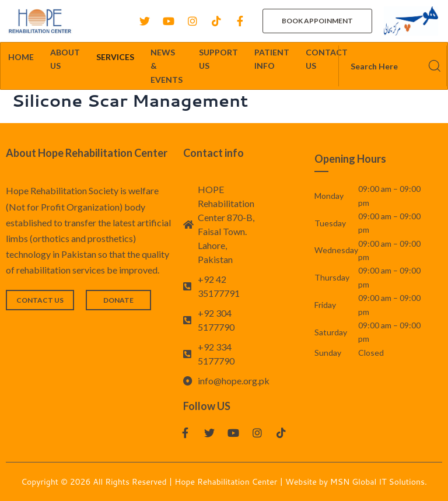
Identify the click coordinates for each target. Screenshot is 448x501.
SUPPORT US (218, 59)
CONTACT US (327, 59)
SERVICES (115, 57)
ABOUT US (65, 59)
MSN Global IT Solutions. (379, 482)
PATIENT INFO (272, 59)
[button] (317, 21)
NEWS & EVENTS (167, 66)
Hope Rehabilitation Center (227, 482)
